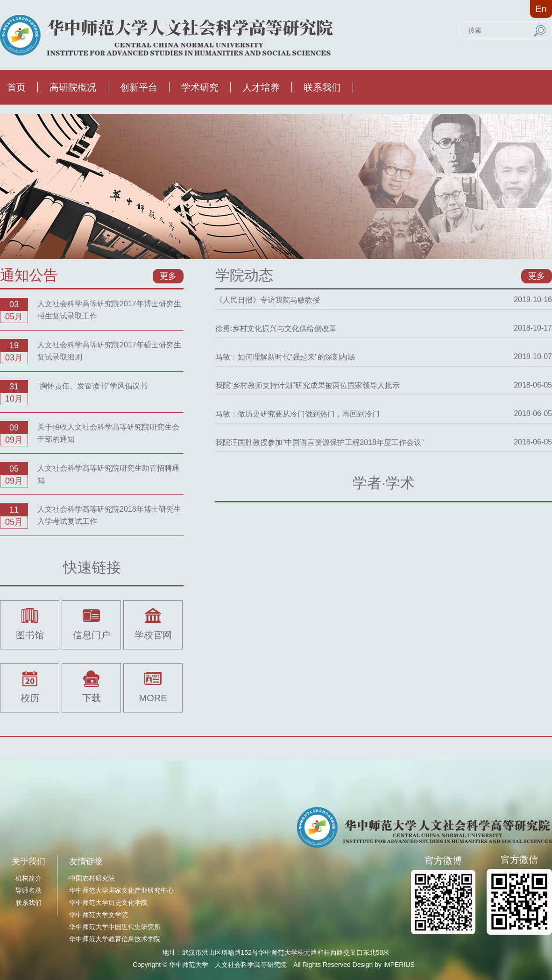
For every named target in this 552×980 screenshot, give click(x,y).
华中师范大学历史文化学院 (108, 902)
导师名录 (28, 890)
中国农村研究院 (92, 878)
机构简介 (28, 878)
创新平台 (139, 87)
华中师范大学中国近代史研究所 (115, 927)
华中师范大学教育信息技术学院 (115, 939)
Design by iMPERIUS (384, 965)
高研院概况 (73, 87)
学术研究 (200, 87)
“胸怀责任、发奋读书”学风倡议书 (92, 386)
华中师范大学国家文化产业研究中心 (121, 890)
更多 (168, 276)
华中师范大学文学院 (99, 915)
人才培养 (261, 87)
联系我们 (322, 87)
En (541, 9)
